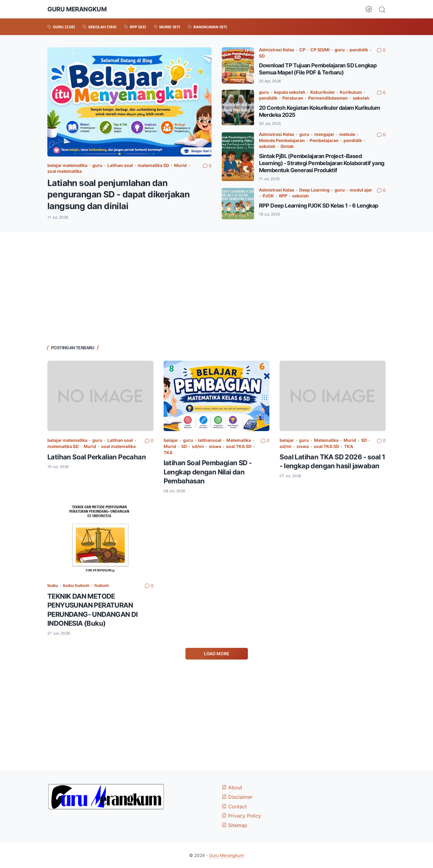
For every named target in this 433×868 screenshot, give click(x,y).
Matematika (239, 440)
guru (97, 165)
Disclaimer (237, 797)
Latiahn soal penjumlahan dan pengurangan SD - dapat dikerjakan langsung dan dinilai (118, 194)
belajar (171, 440)
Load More (217, 654)
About (232, 787)
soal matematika (65, 171)
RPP (283, 196)
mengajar (324, 134)
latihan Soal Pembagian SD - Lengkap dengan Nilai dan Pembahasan (208, 472)
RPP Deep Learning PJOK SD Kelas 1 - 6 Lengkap (319, 206)
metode (347, 134)
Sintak (287, 146)
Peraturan (293, 98)
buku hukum (76, 585)
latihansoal (210, 440)
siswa (215, 446)
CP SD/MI (320, 50)
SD (262, 56)
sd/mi (198, 446)
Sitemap (234, 825)
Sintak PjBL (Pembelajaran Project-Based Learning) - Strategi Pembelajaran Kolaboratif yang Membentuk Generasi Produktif (322, 163)
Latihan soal (120, 165)
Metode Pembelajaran (282, 140)
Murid (180, 165)
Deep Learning (314, 190)
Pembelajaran (324, 140)
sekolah (361, 98)
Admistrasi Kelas (277, 50)
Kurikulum (351, 92)
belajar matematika (67, 165)
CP (302, 50)
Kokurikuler (323, 92)
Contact (234, 807)
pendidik (359, 50)
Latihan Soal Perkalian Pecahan (97, 457)
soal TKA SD (239, 446)
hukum (102, 585)
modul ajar (361, 190)
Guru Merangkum (77, 9)
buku (53, 585)
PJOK (268, 196)
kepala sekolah (290, 92)
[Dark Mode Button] (369, 9)
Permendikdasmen (328, 98)
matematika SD (153, 165)
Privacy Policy (241, 816)
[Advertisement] (217, 287)
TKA (168, 452)
